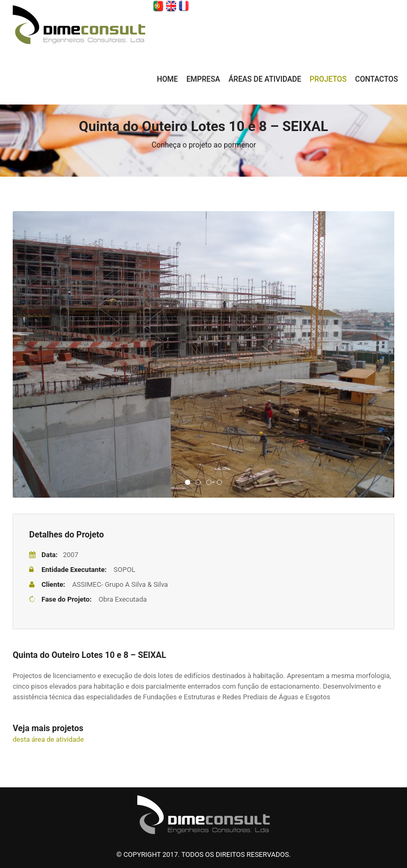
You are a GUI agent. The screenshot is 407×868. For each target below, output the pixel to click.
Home (167, 79)
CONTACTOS (377, 79)
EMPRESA (203, 79)
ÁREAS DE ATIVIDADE (265, 79)
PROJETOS (328, 79)
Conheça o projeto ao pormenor (204, 145)
